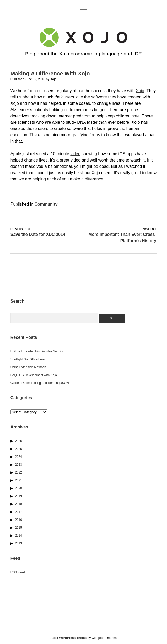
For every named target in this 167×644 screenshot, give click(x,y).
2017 (18, 512)
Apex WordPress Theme (68, 638)
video (75, 154)
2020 (18, 488)
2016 (18, 520)
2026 (18, 441)
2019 (18, 496)
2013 (18, 543)
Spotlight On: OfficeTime (28, 359)
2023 (18, 465)
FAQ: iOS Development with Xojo (34, 375)
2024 (18, 457)
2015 (18, 528)
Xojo (140, 91)
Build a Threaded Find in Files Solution (37, 351)
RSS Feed (18, 572)
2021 (18, 480)
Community (46, 204)
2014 (18, 536)
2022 (18, 472)
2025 (18, 449)
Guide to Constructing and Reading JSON (40, 383)
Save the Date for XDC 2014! (39, 234)
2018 (18, 504)
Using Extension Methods (28, 367)
